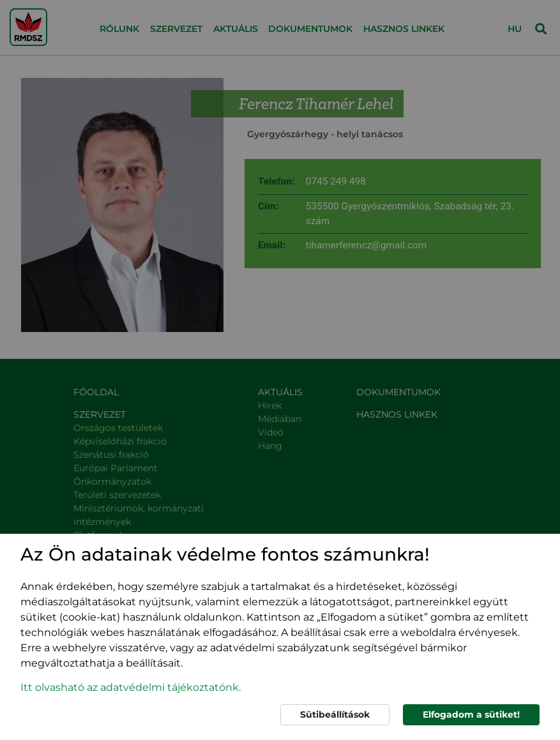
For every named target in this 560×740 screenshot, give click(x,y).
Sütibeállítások (335, 714)
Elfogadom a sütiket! (471, 714)
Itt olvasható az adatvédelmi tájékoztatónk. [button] (131, 687)
